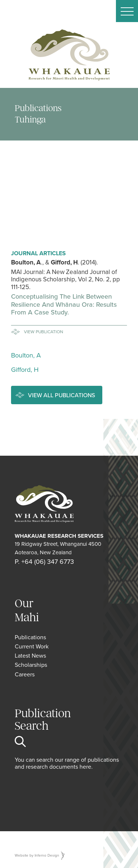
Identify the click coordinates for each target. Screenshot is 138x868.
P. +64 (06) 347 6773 (44, 561)
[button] (127, 11)
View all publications (61, 395)
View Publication (44, 332)
